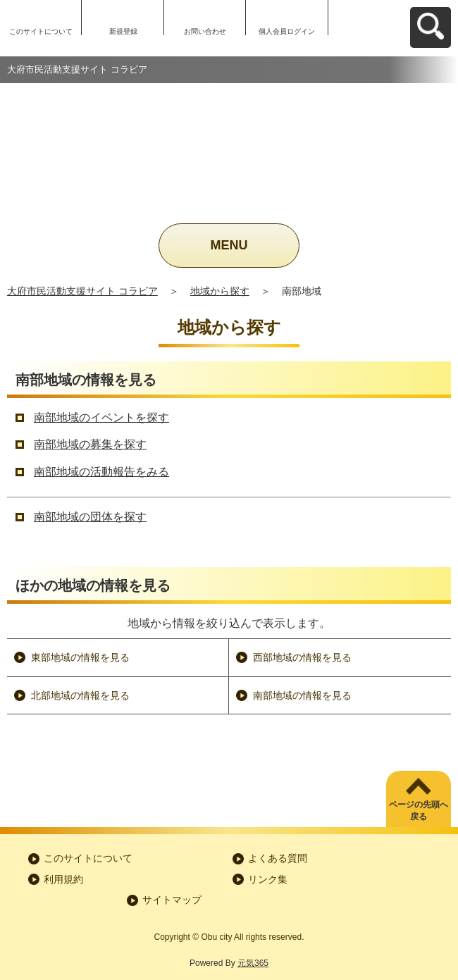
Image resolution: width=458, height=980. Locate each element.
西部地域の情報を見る (302, 657)
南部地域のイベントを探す (101, 417)
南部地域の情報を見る (302, 695)
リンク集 (268, 879)
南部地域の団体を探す (90, 517)
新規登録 (123, 31)
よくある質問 (278, 858)
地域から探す (220, 291)
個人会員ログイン (287, 31)
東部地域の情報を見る (80, 657)
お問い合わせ (205, 31)
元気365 (253, 963)
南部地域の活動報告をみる (101, 472)
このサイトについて (41, 31)
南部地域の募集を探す (90, 444)
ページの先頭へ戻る (419, 811)
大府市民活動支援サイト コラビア (82, 291)
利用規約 (63, 879)
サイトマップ (172, 900)
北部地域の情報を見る (80, 695)
